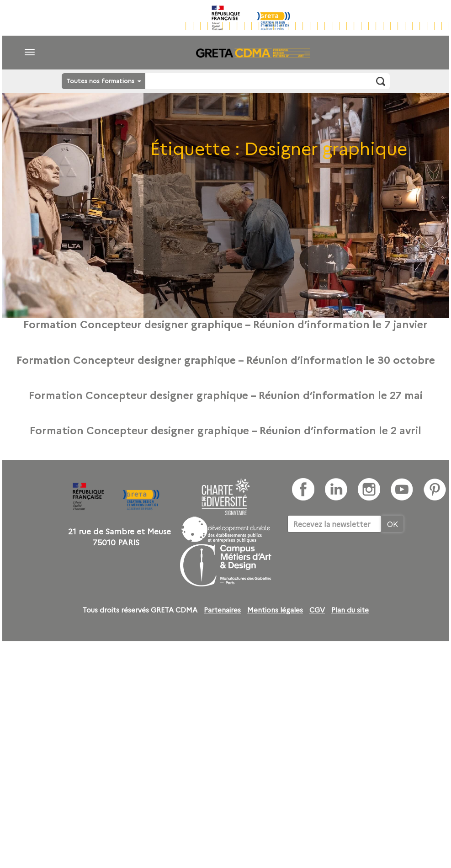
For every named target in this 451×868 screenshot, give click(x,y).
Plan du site (350, 610)
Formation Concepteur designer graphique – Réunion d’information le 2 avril (225, 430)
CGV (317, 610)
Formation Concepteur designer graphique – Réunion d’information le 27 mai (226, 394)
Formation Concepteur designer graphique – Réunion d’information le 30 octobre (226, 359)
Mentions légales (275, 610)
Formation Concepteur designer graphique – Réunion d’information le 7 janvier (225, 324)
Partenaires (222, 610)
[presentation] (357, 560)
